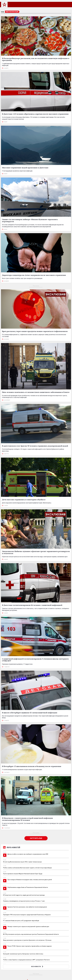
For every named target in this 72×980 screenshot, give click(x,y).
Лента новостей (12, 848)
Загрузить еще (36, 838)
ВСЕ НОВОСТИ (37, 966)
